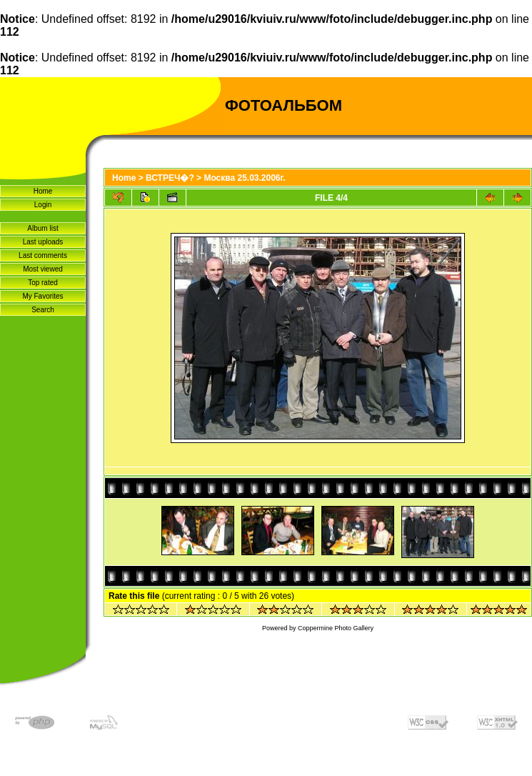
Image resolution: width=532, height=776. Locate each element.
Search (43, 310)
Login (43, 205)
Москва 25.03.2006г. (244, 178)
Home (43, 191)
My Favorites (42, 296)
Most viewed (43, 269)
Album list (42, 228)
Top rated (43, 283)
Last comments (43, 255)
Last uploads (43, 242)
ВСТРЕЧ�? (170, 178)
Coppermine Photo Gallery (336, 628)
